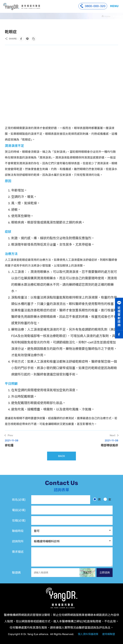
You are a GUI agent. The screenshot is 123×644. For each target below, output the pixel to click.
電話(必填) (19, 510)
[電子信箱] (72, 520)
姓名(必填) (19, 500)
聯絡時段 (18, 531)
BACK (62, 456)
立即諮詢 (105, 573)
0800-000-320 (93, 6)
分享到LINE (27, 39)
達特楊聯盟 (109, 634)
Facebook (119, 334)
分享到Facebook (21, 39)
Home (107, 16)
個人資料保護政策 (88, 634)
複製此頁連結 (34, 39)
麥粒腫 (31, 443)
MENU (114, 6)
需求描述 (18, 552)
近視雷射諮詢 (119, 316)
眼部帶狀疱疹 (92, 443)
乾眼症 (22, 6)
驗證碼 (16, 573)
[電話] (72, 510)
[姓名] (61, 500)
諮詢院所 (18, 541)
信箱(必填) (19, 521)
